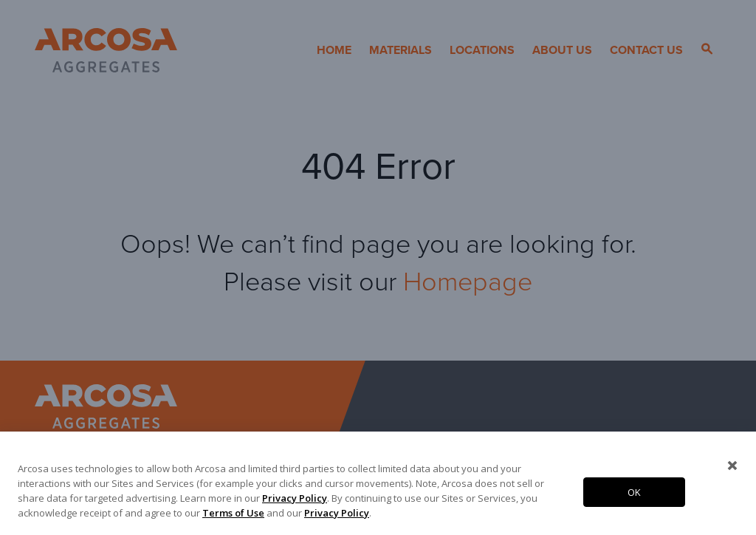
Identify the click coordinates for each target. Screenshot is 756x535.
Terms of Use (233, 513)
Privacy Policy (295, 498)
